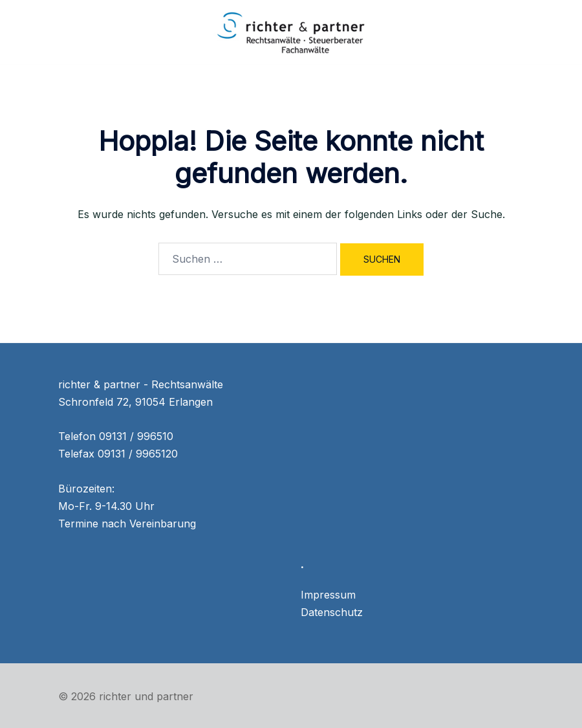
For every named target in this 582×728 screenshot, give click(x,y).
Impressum (328, 595)
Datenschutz (332, 612)
